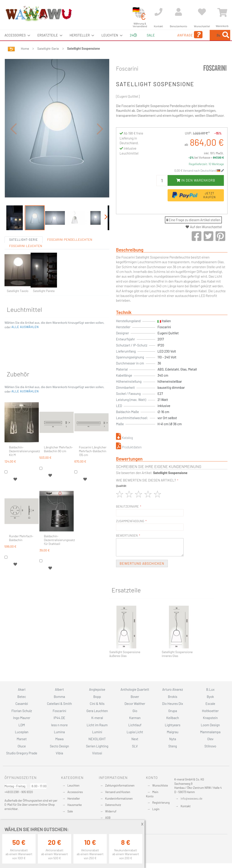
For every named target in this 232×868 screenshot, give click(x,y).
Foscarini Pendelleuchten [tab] (70, 250)
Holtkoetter (210, 711)
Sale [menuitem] (147, 35)
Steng (173, 746)
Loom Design (210, 725)
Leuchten (73, 785)
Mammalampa (210, 732)
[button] (14, 139)
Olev (210, 739)
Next (135, 739)
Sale (70, 811)
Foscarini (127, 79)
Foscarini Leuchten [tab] (26, 256)
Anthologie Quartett (135, 689)
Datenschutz (113, 805)
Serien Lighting (97, 746)
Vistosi (97, 753)
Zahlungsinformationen (120, 785)
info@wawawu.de (192, 798)
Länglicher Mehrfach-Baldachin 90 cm (58, 460)
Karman (135, 718)
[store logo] (39, 13)
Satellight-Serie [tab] (24, 250)
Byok (210, 697)
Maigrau (173, 732)
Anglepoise (97, 689)
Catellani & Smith (59, 704)
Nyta (173, 739)
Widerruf (111, 811)
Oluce (22, 746)
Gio (135, 711)
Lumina (59, 732)
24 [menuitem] (132, 40)
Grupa (173, 711)
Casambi (22, 704)
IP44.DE (59, 718)
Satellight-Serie (48, 59)
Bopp (97, 697)
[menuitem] (16, 35)
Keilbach (173, 718)
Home (25, 59)
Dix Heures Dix (173, 704)
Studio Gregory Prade (22, 753)
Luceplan (22, 732)
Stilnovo (210, 746)
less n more (59, 725)
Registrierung (161, 803)
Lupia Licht (135, 732)
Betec (22, 697)
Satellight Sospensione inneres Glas (177, 664)
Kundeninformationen (119, 798)
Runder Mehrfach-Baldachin (21, 548)
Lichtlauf (135, 725)
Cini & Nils (97, 704)
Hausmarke (75, 805)
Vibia (59, 753)
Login (156, 809)
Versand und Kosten (118, 792)
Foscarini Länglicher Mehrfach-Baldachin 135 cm (93, 461)
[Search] (189, 56)
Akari (22, 689)
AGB (108, 818)
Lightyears (173, 725)
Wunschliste (160, 785)
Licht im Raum (97, 725)
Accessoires (75, 792)
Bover (135, 697)
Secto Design (59, 746)
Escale (210, 704)
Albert (59, 689)
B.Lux (210, 689)
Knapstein (210, 718)
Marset (22, 739)
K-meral (97, 718)
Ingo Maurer (22, 718)
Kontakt (186, 806)
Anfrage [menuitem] (169, 41)
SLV (135, 746)
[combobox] (208, 40)
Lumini (97, 732)
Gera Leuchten (97, 711)
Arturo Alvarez (173, 689)
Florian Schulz (22, 711)
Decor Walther (135, 704)
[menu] (116, 40)
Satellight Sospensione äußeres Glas (125, 664)
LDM (22, 725)
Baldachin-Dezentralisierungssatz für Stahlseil (59, 550)
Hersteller (74, 798)
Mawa (59, 739)
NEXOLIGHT (97, 739)
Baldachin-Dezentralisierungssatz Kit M (24, 461)
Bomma (59, 697)
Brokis (173, 697)
